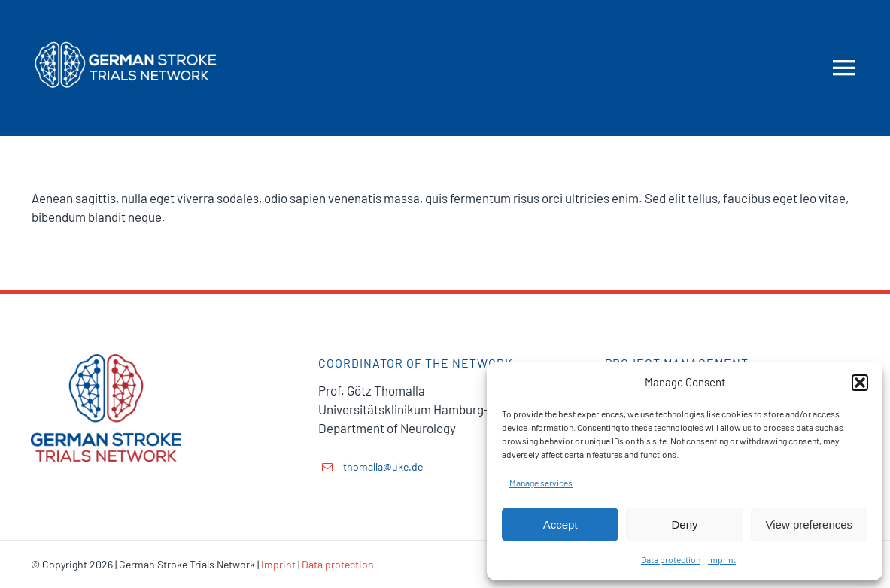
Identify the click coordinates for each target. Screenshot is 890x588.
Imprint (722, 559)
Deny (684, 524)
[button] (860, 383)
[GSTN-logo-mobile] (125, 21)
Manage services (541, 483)
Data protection (671, 559)
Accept (560, 524)
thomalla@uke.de (383, 467)
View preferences (810, 524)
